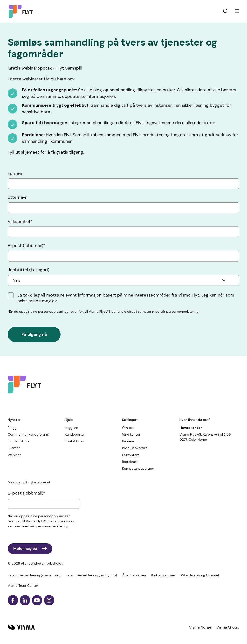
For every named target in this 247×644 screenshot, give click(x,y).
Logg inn (72, 428)
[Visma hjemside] (21, 627)
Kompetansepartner (138, 468)
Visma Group (228, 627)
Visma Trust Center (23, 586)
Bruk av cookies (163, 575)
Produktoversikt (135, 448)
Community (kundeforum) (29, 434)
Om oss (128, 428)
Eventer (14, 448)
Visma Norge (200, 627)
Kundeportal (75, 434)
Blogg (12, 428)
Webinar (14, 455)
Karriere (128, 441)
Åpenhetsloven (134, 575)
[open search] (225, 11)
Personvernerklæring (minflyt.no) (91, 575)
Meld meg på (25, 548)
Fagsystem (131, 455)
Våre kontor (131, 434)
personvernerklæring (182, 311)
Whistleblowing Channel (200, 575)
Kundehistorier (19, 441)
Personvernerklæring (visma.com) (34, 575)
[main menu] (237, 11)
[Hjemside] (22, 11)
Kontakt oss (74, 441)
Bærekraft (130, 462)
